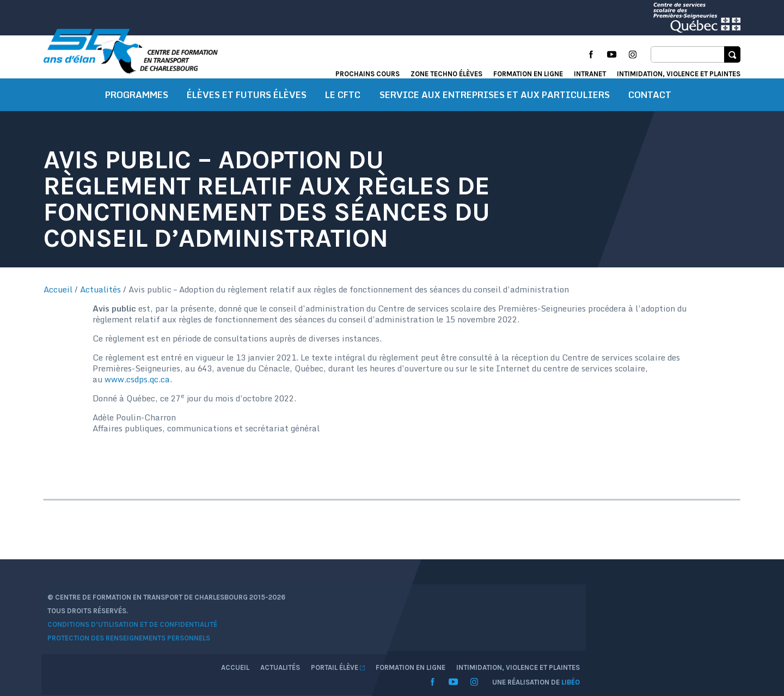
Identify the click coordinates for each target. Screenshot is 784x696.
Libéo (731, 649)
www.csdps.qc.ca (543, 407)
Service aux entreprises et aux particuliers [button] (495, 112)
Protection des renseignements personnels (125, 662)
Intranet (590, 74)
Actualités (100, 306)
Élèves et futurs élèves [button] (247, 112)
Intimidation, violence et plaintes (679, 74)
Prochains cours (367, 74)
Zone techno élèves (446, 74)
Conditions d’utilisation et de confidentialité (128, 648)
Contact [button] (650, 112)
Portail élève (633, 621)
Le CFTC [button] (343, 112)
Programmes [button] (137, 112)
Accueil (58, 306)
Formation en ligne (528, 74)
